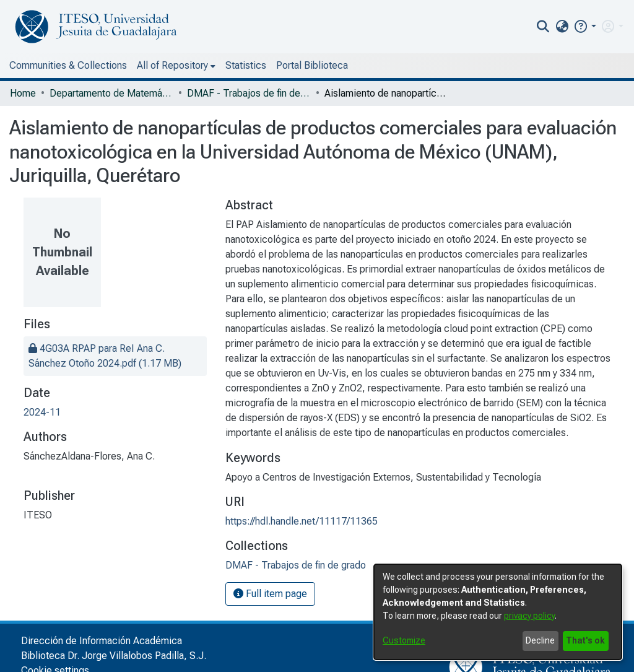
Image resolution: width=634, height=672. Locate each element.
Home (23, 93)
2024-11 (42, 412)
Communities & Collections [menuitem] (68, 65)
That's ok (585, 640)
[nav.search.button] (543, 27)
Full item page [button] (270, 594)
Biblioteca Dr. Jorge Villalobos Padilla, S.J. (114, 656)
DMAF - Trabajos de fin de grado (249, 93)
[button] (585, 26)
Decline (540, 640)
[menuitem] (562, 27)
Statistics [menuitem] (246, 65)
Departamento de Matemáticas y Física (111, 93)
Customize (404, 640)
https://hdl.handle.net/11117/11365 (302, 521)
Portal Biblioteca (312, 65)
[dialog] (498, 612)
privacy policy (529, 616)
